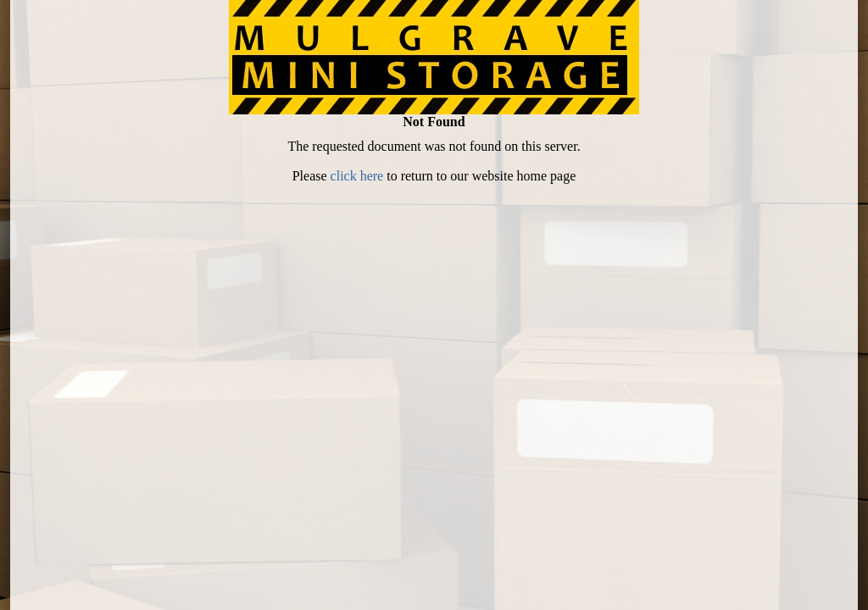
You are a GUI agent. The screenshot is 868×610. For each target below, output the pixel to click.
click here (357, 176)
